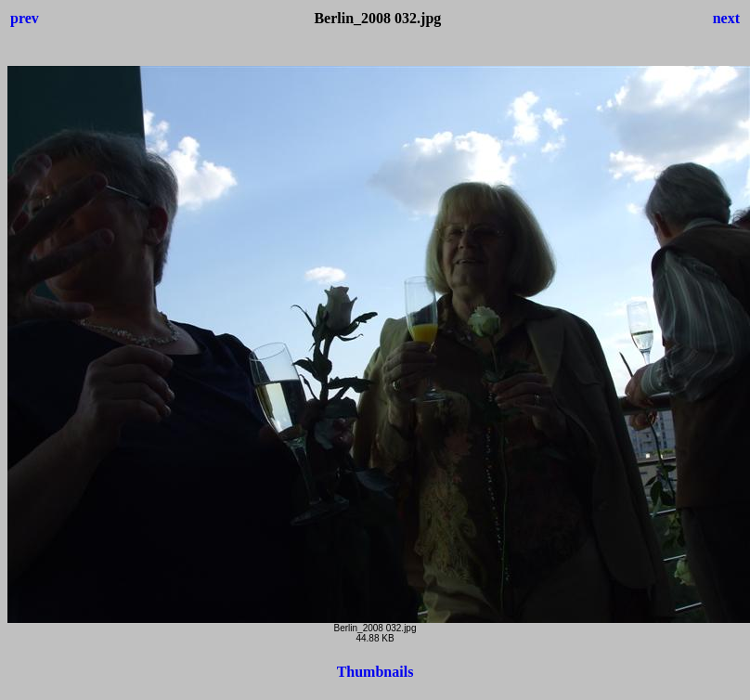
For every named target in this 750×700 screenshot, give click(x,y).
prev (25, 18)
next (726, 18)
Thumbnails (375, 672)
